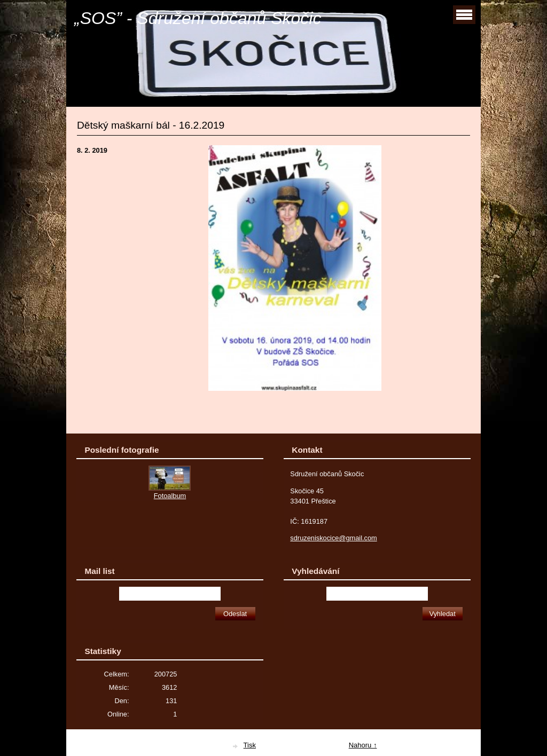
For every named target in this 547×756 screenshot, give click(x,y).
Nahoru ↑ (363, 745)
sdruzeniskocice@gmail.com (333, 538)
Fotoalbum (170, 496)
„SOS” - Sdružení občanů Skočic (198, 18)
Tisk (250, 745)
